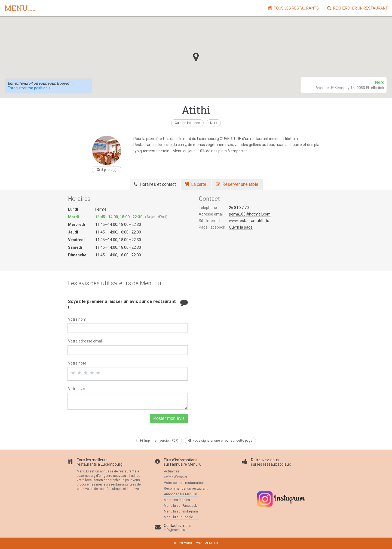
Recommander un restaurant (186, 489)
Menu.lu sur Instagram (181, 511)
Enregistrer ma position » (29, 88)
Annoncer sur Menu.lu (180, 494)
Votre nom (77, 319)
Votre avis (77, 389)
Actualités (172, 471)
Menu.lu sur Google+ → (181, 517)
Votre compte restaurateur (184, 483)
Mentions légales (177, 500)
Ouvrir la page (241, 227)
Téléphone (208, 208)
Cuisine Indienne (187, 123)
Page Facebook (212, 227)
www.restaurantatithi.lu (249, 221)
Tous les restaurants (293, 8)
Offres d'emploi (175, 477)
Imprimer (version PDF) (159, 441)
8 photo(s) (107, 170)
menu (20, 8)
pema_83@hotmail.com (250, 214)
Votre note (77, 363)
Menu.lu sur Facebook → (182, 506)
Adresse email (211, 214)
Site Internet (209, 221)
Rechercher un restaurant (358, 8)
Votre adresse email (85, 341)
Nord (214, 123)
